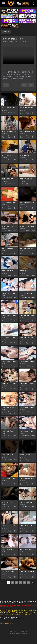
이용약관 (11, 631)
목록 (6, 85)
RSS (27, 631)
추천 (31, 85)
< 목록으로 (6, 32)
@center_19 (10, 623)
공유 (24, 85)
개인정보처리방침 (20, 631)
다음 (33, 583)
